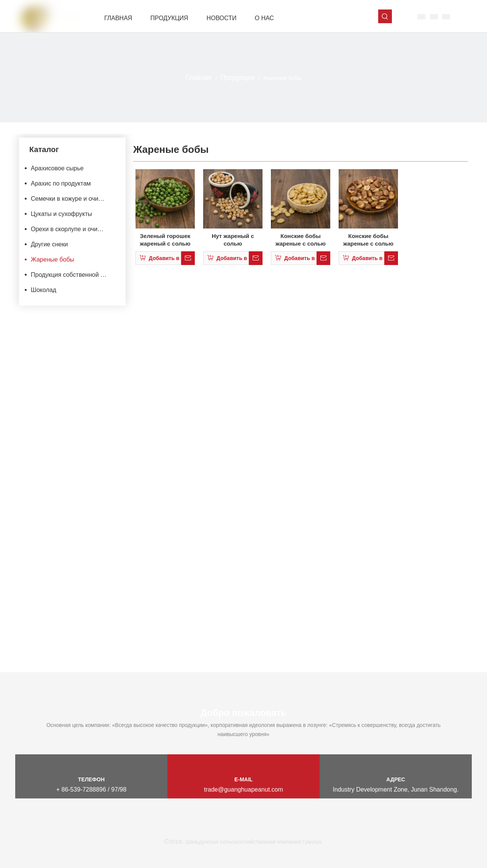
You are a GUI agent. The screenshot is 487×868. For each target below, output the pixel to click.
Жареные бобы (53, 259)
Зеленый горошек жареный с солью (165, 240)
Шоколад (44, 290)
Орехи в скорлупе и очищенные (73, 229)
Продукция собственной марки (73, 275)
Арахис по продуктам (61, 183)
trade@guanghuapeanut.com (243, 789)
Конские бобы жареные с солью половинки (301, 240)
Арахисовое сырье (57, 168)
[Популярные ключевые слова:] (385, 16)
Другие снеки (49, 244)
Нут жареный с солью (233, 240)
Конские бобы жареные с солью (368, 240)
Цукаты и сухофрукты (61, 214)
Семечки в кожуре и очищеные (73, 199)
